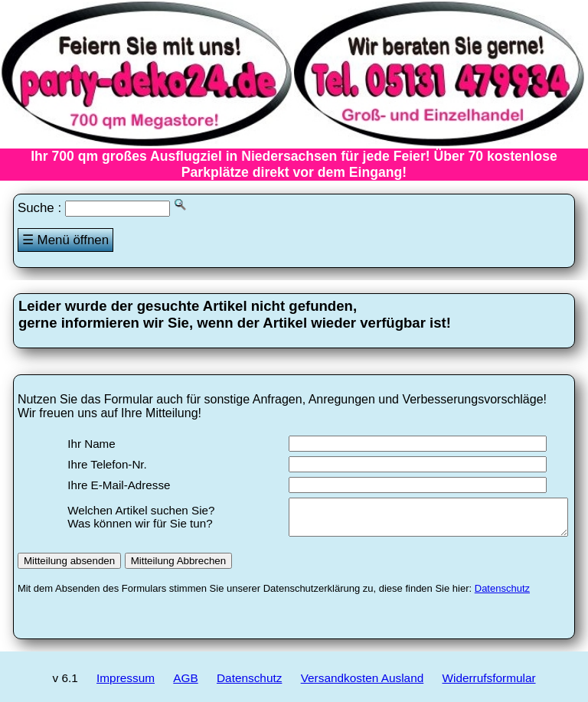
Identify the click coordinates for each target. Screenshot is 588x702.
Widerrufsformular (489, 685)
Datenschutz (502, 595)
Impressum (126, 685)
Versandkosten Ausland (363, 685)
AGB (185, 685)
